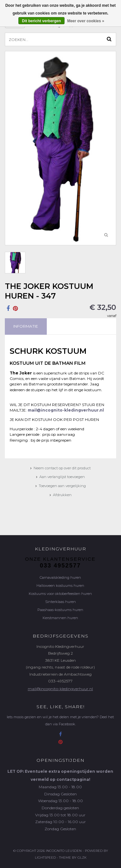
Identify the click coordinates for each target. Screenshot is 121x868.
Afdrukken (62, 495)
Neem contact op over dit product (62, 468)
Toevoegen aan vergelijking (62, 486)
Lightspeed (45, 858)
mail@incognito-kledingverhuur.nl (60, 689)
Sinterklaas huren (60, 602)
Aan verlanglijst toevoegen (62, 477)
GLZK (82, 858)
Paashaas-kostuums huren (60, 610)
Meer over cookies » (86, 21)
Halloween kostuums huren (60, 586)
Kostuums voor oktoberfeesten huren (60, 594)
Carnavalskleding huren (60, 577)
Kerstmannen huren (60, 618)
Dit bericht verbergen (41, 21)
